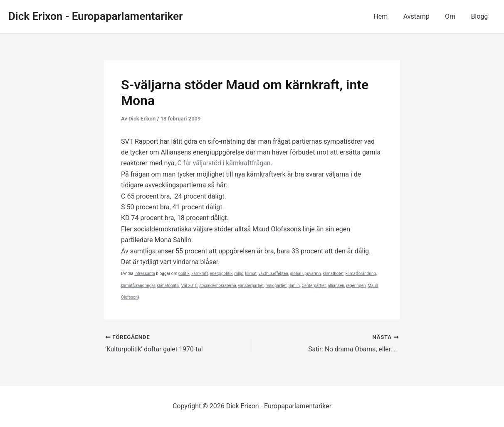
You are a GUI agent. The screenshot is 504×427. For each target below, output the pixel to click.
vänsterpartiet (251, 286)
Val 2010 (189, 286)
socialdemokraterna (217, 286)
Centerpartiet (314, 286)
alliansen (336, 286)
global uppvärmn (305, 274)
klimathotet (333, 274)
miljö (239, 274)
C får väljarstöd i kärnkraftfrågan (225, 163)
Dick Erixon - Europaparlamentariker (95, 16)
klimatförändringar (138, 286)
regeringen (356, 286)
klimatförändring (361, 274)
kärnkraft (200, 274)
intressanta (145, 274)
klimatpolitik (168, 286)
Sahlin (294, 286)
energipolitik (221, 274)
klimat (251, 274)
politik (184, 274)
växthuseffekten (273, 274)
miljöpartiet (276, 286)
